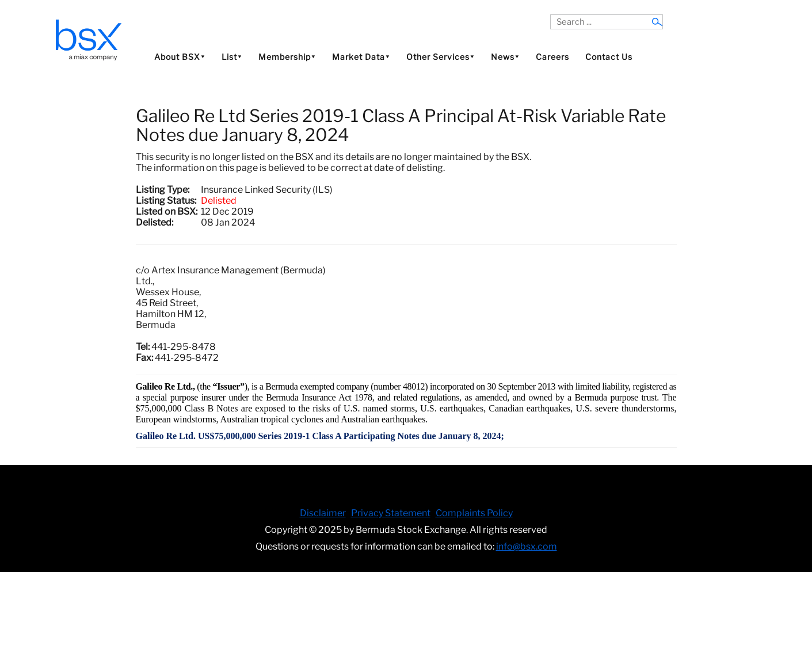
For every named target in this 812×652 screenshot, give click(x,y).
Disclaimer (323, 513)
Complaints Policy (474, 513)
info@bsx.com (527, 546)
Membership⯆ (287, 57)
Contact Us (609, 57)
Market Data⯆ (361, 57)
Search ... (550, 15)
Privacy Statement (391, 513)
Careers (552, 57)
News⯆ (505, 57)
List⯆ (232, 57)
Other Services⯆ (441, 57)
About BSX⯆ (180, 57)
